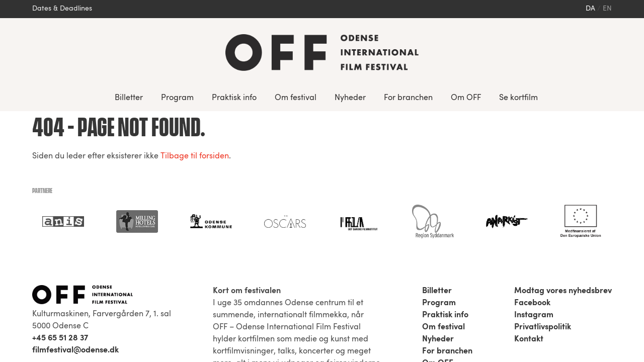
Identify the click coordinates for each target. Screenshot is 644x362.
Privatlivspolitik (543, 216)
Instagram (534, 204)
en (607, 9)
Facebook (532, 192)
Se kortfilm (518, 98)
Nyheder (350, 98)
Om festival (296, 98)
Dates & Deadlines (62, 9)
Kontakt (529, 228)
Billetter (129, 98)
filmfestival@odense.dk (75, 239)
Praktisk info (234, 98)
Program (177, 98)
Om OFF (466, 98)
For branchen (408, 98)
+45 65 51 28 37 (60, 227)
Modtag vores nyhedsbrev (563, 180)
